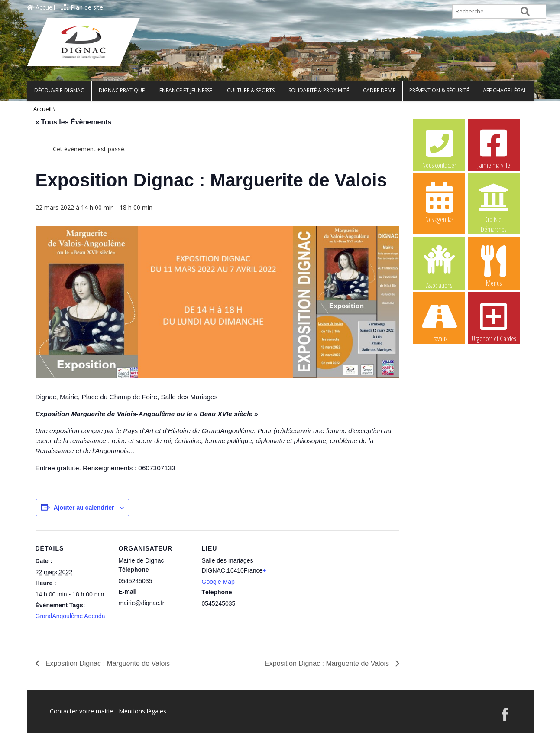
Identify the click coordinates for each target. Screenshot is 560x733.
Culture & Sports (251, 90)
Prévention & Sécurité (439, 90)
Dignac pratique (122, 90)
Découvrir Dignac (59, 90)
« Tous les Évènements (74, 122)
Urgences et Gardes (494, 321)
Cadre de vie (379, 90)
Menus (494, 266)
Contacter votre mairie (81, 711)
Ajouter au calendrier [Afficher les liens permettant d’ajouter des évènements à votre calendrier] (84, 508)
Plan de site (82, 7)
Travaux (439, 321)
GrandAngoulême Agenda (70, 616)
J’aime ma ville (494, 148)
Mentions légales (142, 711)
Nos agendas (439, 202)
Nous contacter (439, 148)
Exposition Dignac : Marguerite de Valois (107, 663)
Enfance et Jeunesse (186, 90)
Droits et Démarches (494, 202)
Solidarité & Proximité (319, 90)
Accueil (41, 7)
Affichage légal (505, 90)
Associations (439, 266)
